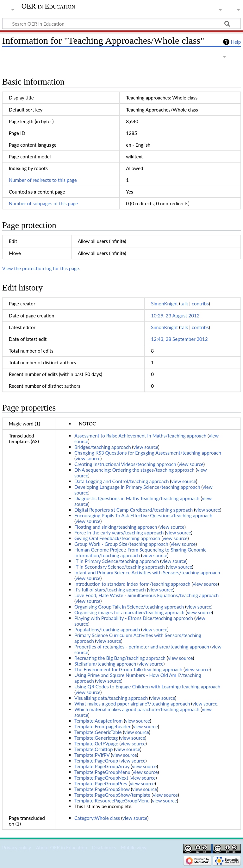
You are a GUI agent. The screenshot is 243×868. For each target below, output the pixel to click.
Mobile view (134, 847)
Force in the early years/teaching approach (119, 533)
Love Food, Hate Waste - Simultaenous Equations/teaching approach (146, 595)
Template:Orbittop (94, 749)
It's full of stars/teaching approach (110, 590)
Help (236, 42)
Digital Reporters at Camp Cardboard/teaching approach (134, 510)
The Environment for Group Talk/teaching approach (128, 669)
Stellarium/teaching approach (105, 664)
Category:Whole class (97, 818)
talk (184, 303)
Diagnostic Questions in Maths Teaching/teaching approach (137, 498)
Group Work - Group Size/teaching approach (121, 544)
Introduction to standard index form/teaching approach (132, 584)
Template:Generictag (96, 738)
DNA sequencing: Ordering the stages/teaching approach (134, 470)
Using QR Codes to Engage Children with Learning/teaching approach (147, 686)
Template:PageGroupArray (102, 766)
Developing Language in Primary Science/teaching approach (137, 487)
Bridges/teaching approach (103, 447)
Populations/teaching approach (107, 629)
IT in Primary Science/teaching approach (117, 561)
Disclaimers (104, 847)
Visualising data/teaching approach (111, 698)
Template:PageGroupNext (101, 778)
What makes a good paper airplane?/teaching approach (132, 704)
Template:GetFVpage (96, 744)
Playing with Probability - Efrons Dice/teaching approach (134, 618)
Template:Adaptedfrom (99, 721)
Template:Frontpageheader (103, 726)
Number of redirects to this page (43, 180)
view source (146, 447)
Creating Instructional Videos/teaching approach (125, 464)
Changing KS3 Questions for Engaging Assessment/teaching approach (148, 453)
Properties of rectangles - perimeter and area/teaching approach (142, 647)
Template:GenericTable (98, 732)
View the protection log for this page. (41, 268)
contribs (200, 303)
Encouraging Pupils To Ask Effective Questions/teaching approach (143, 515)
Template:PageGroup (96, 761)
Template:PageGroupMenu (102, 772)
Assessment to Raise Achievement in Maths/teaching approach (140, 436)
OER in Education (48, 6)
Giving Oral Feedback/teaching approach (117, 538)
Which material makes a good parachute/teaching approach (137, 709)
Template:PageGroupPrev (101, 783)
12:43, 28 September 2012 (179, 339)
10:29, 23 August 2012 (175, 316)
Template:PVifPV (92, 755)
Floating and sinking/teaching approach (116, 527)
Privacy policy (17, 847)
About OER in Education (61, 847)
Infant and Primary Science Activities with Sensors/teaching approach (147, 572)
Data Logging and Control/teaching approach (121, 481)
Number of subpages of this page (44, 203)
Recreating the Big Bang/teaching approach (120, 658)
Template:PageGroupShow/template (112, 795)
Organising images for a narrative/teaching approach (129, 612)
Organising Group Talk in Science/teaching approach (129, 607)
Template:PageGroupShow (102, 789)
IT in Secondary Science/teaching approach (120, 567)
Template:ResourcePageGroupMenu (112, 801)
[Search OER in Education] (121, 23)
